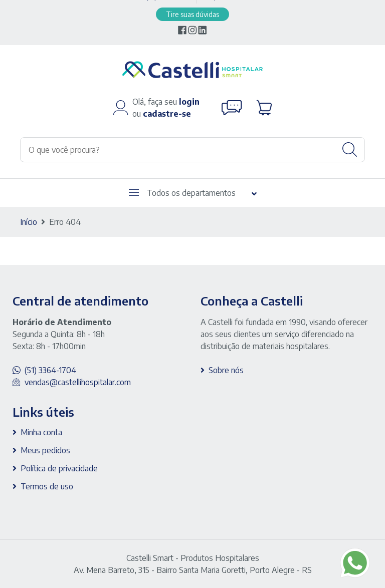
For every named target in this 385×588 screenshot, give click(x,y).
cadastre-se (167, 114)
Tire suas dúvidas (192, 14)
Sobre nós (226, 370)
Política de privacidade (59, 468)
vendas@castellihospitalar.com (78, 382)
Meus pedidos (45, 450)
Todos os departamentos (182, 193)
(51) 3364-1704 (50, 370)
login (189, 102)
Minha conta (41, 432)
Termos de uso (47, 486)
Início (29, 222)
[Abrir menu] (134, 193)
